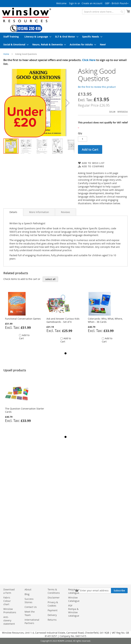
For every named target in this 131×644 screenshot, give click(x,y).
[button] (117, 4)
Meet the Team (30, 613)
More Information (39, 212)
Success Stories (29, 601)
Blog (27, 594)
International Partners (32, 621)
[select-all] (50, 279)
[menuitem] (11, 37)
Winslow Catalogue (74, 599)
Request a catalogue (74, 591)
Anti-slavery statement (9, 620)
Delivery (52, 615)
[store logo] (26, 15)
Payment (53, 610)
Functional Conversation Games (23, 319)
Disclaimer (54, 598)
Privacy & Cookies (53, 604)
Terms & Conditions (54, 591)
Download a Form (9, 591)
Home (6, 54)
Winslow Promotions (10, 611)
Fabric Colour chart (7, 601)
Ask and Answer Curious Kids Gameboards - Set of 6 (63, 320)
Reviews (65, 212)
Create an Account (92, 3)
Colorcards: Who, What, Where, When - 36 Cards (105, 320)
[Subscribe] (119, 591)
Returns (52, 620)
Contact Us (31, 607)
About (28, 589)
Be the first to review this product (97, 87)
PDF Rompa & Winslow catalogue (74, 611)
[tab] (13, 212)
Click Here (89, 60)
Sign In (73, 3)
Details (13, 212)
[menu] (65, 41)
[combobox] (103, 12)
